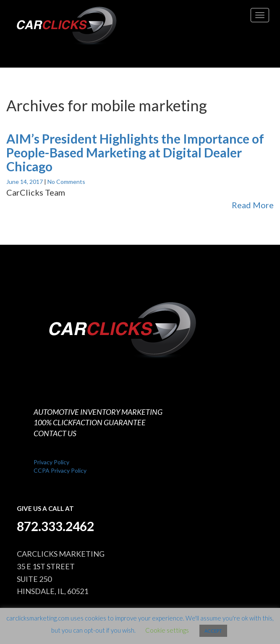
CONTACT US (55, 433)
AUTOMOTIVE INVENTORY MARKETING (98, 412)
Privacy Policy (51, 462)
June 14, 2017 (25, 182)
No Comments (66, 182)
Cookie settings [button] (167, 630)
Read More (253, 205)
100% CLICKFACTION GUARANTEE (90, 422)
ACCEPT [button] (213, 631)
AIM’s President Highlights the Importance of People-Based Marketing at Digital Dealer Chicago (135, 152)
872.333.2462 (55, 526)
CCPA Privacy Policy (60, 470)
